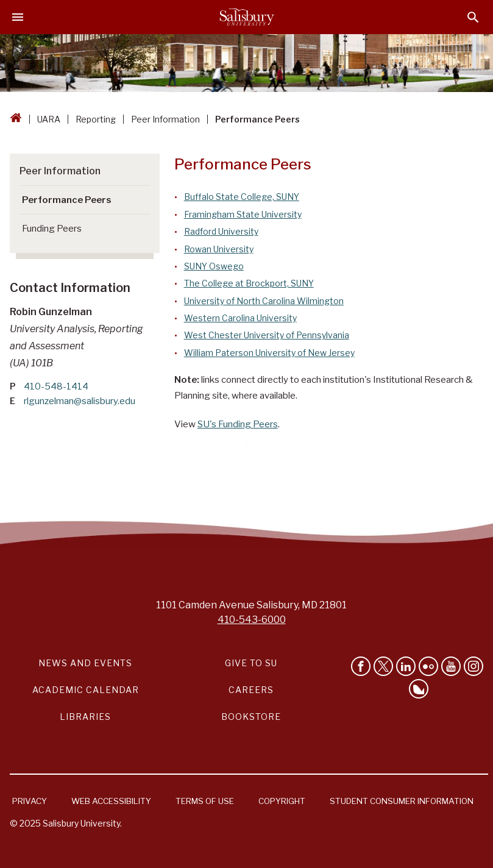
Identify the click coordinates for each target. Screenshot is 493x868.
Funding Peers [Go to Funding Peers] (52, 229)
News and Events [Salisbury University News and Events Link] (85, 663)
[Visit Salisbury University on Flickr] (428, 666)
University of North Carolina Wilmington (264, 301)
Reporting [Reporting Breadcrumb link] (96, 119)
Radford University (221, 231)
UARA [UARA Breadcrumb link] (49, 119)
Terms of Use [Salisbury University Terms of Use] (205, 801)
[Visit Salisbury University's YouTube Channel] (451, 666)
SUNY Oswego (214, 266)
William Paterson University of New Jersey (269, 353)
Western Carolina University (240, 318)
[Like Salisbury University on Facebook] (361, 666)
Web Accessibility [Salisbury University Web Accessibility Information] (111, 801)
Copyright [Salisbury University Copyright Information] (282, 801)
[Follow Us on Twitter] (383, 666)
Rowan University (219, 249)
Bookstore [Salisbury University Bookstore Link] (251, 717)
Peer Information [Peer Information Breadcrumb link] (165, 119)
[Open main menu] (18, 17)
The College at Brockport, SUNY (249, 283)
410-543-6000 (252, 620)
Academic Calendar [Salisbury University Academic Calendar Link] (86, 690)
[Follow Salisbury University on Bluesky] (419, 689)
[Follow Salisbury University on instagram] (473, 666)
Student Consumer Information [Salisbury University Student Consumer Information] (402, 801)
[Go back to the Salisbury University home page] (16, 119)
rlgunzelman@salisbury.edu (80, 401)
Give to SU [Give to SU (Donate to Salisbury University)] (251, 663)
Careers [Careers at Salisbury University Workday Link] (251, 690)
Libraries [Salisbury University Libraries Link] (85, 717)
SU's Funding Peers (238, 424)
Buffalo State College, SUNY (242, 197)
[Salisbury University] (247, 17)
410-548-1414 (56, 386)
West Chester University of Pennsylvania (267, 335)
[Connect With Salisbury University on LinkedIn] (406, 666)
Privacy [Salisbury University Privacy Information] (30, 801)
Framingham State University (243, 214)
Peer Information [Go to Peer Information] (60, 171)
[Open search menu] (473, 17)
